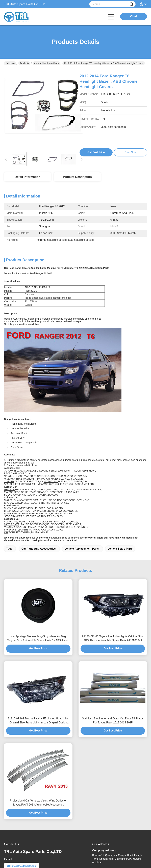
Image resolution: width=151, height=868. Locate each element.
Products (24, 63)
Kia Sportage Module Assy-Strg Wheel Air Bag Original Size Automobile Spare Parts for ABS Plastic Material (38, 639)
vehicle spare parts (120, 549)
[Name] (131, 4)
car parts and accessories (39, 549)
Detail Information (27, 177)
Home (10, 63)
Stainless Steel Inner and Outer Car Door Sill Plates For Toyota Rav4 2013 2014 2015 (113, 721)
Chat (134, 16)
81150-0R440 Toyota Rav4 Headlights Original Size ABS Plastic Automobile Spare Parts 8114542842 (113, 638)
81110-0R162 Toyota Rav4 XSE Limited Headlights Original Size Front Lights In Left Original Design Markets (38, 721)
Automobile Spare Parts (46, 63)
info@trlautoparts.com (22, 866)
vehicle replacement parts (82, 549)
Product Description (77, 177)
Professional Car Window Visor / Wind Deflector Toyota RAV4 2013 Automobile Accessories (38, 803)
